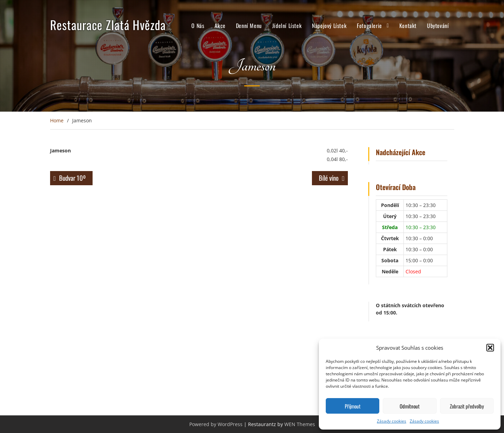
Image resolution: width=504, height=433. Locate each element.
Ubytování (438, 26)
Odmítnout (410, 406)
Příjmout (353, 406)
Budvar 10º (72, 178)
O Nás (198, 26)
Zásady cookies (392, 421)
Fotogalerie (369, 26)
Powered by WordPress (216, 424)
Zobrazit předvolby (467, 406)
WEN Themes (300, 424)
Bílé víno (329, 178)
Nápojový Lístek (329, 26)
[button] (490, 348)
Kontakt (408, 26)
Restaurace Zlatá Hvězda (108, 25)
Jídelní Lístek (287, 26)
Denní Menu (249, 26)
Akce (220, 26)
